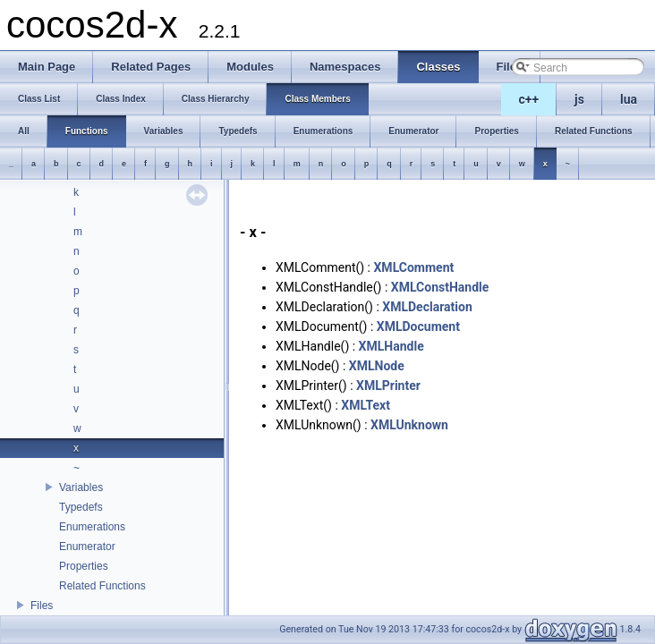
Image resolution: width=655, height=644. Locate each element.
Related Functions (102, 586)
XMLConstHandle (440, 287)
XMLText (366, 405)
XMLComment (413, 267)
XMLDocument (418, 326)
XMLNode (377, 366)
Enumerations (92, 527)
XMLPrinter (388, 386)
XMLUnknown (409, 425)
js (579, 99)
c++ (529, 99)
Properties (84, 566)
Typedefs (81, 507)
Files (42, 606)
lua (629, 99)
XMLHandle (391, 346)
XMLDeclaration (427, 307)
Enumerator (87, 547)
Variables (81, 487)
